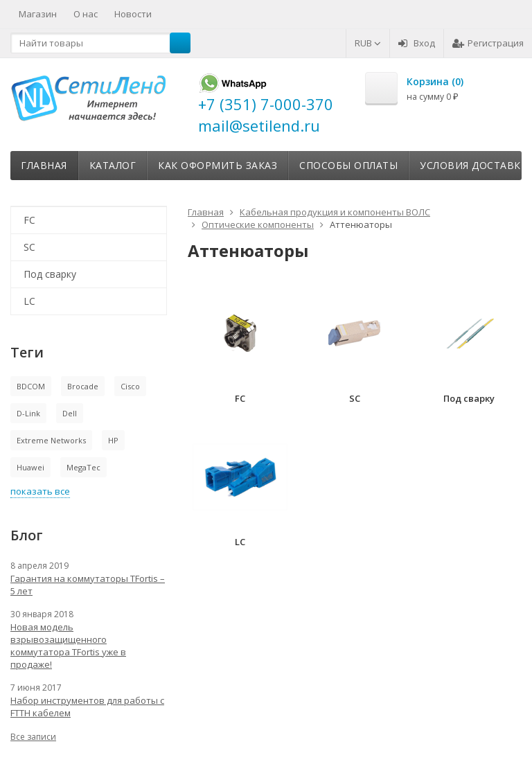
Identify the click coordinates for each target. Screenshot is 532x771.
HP (113, 440)
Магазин (38, 14)
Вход (417, 43)
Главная (44, 165)
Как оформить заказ (218, 165)
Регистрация (488, 43)
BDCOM (31, 386)
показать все (40, 491)
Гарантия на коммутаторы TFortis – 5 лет (88, 585)
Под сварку (50, 274)
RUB (368, 43)
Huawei (30, 467)
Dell (70, 413)
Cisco (130, 386)
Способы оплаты (348, 165)
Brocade (83, 386)
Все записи (33, 737)
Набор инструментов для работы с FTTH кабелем (87, 707)
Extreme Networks (51, 440)
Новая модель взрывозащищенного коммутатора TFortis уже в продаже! (68, 646)
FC (29, 220)
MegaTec (83, 467)
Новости (133, 14)
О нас (86, 14)
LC (29, 301)
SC (29, 247)
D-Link (28, 413)
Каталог (113, 165)
